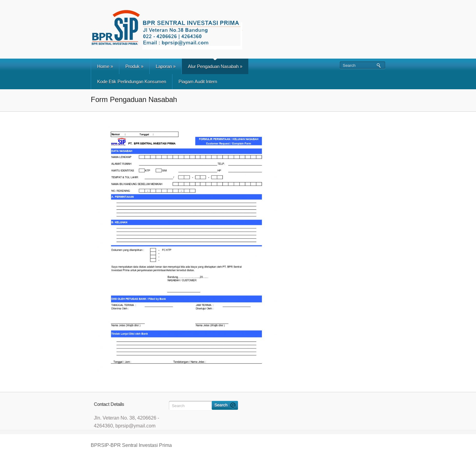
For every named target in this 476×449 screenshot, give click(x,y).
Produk (134, 66)
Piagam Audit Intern (198, 82)
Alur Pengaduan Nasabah (215, 66)
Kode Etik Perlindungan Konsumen (132, 82)
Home (105, 66)
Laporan (166, 66)
